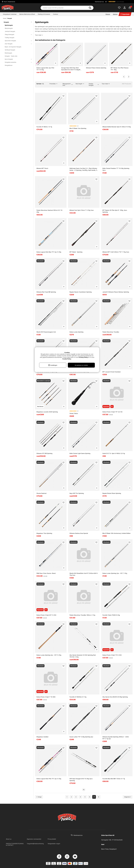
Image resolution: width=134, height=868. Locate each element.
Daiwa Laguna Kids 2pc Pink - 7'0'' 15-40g (46, 69)
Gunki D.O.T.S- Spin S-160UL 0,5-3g (114, 453)
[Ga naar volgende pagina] (128, 797)
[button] (119, 2)
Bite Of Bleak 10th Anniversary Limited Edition (116, 533)
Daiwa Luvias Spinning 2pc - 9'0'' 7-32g (115, 573)
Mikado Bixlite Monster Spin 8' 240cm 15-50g (117, 127)
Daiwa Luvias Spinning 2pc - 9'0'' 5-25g (49, 655)
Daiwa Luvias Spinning (76, 332)
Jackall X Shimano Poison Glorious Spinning (116, 292)
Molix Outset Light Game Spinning (80, 453)
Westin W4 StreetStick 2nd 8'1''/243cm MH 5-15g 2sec (84, 574)
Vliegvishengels (17, 34)
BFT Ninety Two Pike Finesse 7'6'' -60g (120, 69)
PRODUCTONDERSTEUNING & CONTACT (15, 844)
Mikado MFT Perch (42, 168)
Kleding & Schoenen (44, 14)
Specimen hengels (17, 41)
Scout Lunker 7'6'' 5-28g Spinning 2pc (81, 737)
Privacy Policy (83, 357)
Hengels (10, 18)
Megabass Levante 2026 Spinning (47, 412)
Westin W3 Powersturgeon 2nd (46, 332)
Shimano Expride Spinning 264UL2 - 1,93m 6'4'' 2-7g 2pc (116, 738)
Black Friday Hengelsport (109, 849)
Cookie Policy (67, 359)
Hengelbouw (9, 65)
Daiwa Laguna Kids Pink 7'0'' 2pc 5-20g (49, 779)
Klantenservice (99, 2)
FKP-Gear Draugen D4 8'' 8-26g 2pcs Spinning (81, 780)
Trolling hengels (9, 38)
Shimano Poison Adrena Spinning (96, 68)
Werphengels (9, 28)
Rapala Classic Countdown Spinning (81, 292)
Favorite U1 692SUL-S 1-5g (78, 697)
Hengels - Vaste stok (11, 56)
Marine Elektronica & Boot (27, 14)
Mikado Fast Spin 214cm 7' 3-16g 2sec (82, 210)
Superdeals (125, 14)
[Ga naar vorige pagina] (39, 797)
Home (5, 18)
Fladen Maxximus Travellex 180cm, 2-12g (82, 615)
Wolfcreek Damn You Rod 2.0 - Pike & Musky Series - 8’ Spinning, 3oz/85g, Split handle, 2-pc (84, 169)
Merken (115, 14)
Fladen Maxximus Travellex (111, 332)
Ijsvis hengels (17, 59)
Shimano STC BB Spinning (44, 453)
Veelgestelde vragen (54, 844)
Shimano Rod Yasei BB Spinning (46, 292)
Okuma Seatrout (41, 493)
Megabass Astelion (42, 737)
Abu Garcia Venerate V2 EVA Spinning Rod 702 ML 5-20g (83, 656)
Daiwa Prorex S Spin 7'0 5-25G (112, 655)
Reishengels (8, 53)
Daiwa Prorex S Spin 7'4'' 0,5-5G (112, 412)
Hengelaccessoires (17, 62)
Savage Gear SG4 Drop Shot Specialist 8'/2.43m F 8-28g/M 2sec (71, 69)
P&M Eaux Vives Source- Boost (46, 573)
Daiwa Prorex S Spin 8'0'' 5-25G (46, 615)
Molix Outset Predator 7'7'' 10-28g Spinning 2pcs (116, 169)
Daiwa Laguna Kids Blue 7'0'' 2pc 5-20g (49, 252)
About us (9, 839)
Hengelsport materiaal (10, 14)
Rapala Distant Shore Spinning (112, 493)
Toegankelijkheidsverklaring (35, 844)
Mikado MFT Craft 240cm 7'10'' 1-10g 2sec (116, 252)
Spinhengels (9, 25)
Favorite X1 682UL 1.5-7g (44, 127)
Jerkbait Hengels (10, 31)
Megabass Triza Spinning (44, 533)
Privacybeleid (52, 839)
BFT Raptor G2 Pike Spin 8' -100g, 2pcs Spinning (115, 211)
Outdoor (56, 14)
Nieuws (108, 14)
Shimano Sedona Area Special (79, 533)
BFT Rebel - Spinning (76, 252)
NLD (9, 2)
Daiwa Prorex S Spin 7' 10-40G (46, 697)
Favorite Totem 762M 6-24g (111, 615)
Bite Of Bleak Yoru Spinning (78, 128)
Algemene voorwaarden (34, 839)
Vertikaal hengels (10, 50)
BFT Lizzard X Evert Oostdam (112, 372)
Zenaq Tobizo (74, 413)
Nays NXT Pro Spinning (77, 493)
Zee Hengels (17, 44)
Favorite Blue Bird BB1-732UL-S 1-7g (114, 779)
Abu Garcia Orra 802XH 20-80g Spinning (115, 697)
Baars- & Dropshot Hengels (13, 47)
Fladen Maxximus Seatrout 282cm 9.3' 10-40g (50, 211)
